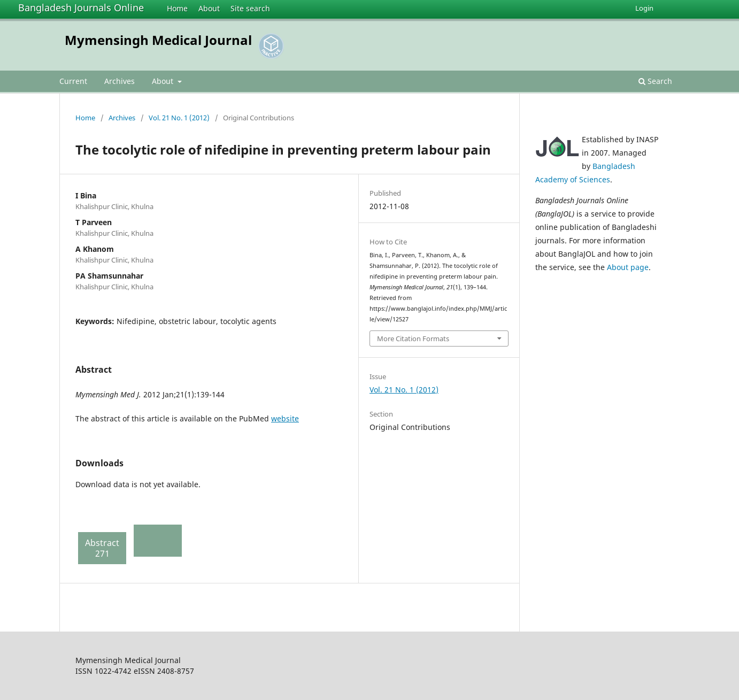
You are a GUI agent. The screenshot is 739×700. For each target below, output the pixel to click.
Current (73, 81)
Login (644, 8)
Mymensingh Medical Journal (158, 40)
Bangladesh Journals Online (81, 7)
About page (628, 267)
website (285, 418)
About (209, 8)
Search (655, 81)
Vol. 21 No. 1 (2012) (179, 118)
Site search (250, 8)
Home (177, 8)
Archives (120, 81)
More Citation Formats (413, 339)
